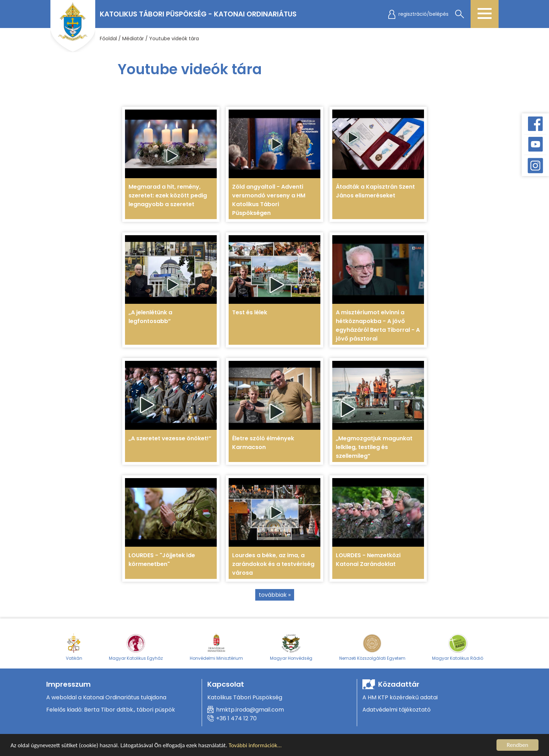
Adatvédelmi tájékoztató (397, 710)
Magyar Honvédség (291, 647)
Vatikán (74, 647)
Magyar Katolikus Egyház (136, 647)
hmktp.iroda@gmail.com (250, 710)
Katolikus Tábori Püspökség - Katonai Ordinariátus (198, 14)
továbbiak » (275, 595)
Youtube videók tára (174, 38)
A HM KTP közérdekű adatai (400, 697)
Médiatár (133, 38)
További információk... (255, 746)
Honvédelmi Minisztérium (216, 647)
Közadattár (399, 684)
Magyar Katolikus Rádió (458, 647)
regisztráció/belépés (423, 14)
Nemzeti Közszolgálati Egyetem (372, 647)
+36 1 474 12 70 (236, 718)
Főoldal (108, 38)
